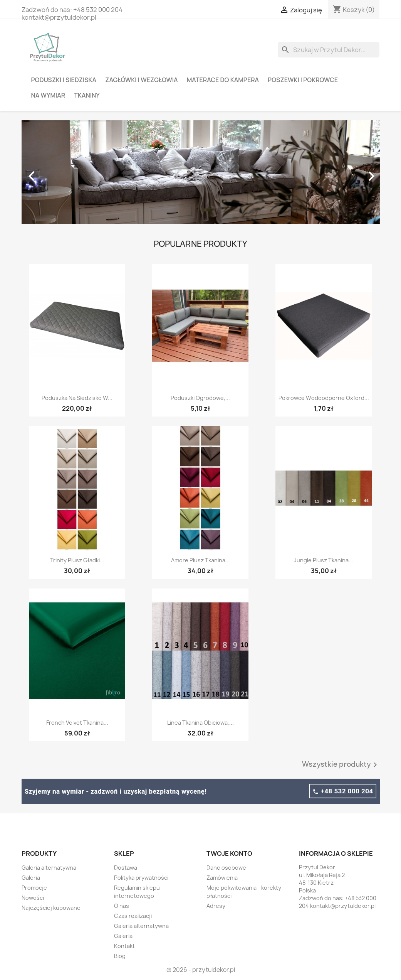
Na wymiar (48, 95)
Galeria (31, 878)
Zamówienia (222, 878)
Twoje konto (229, 853)
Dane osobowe (226, 868)
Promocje (34, 888)
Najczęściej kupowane (51, 908)
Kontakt (124, 946)
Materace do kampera (223, 80)
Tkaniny (87, 95)
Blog (120, 956)
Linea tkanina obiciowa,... (200, 723)
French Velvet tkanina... (77, 723)
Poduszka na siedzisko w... (77, 398)
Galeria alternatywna (49, 868)
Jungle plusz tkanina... (324, 560)
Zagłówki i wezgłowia (142, 80)
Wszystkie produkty (341, 765)
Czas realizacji (133, 916)
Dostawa (126, 868)
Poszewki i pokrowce (303, 80)
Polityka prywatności (141, 878)
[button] (49, 172)
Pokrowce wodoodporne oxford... (324, 398)
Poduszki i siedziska (64, 80)
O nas (122, 906)
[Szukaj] (329, 50)
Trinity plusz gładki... (77, 560)
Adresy (216, 906)
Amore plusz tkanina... (200, 560)
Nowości (33, 898)
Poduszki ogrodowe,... (200, 398)
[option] (201, 172)
